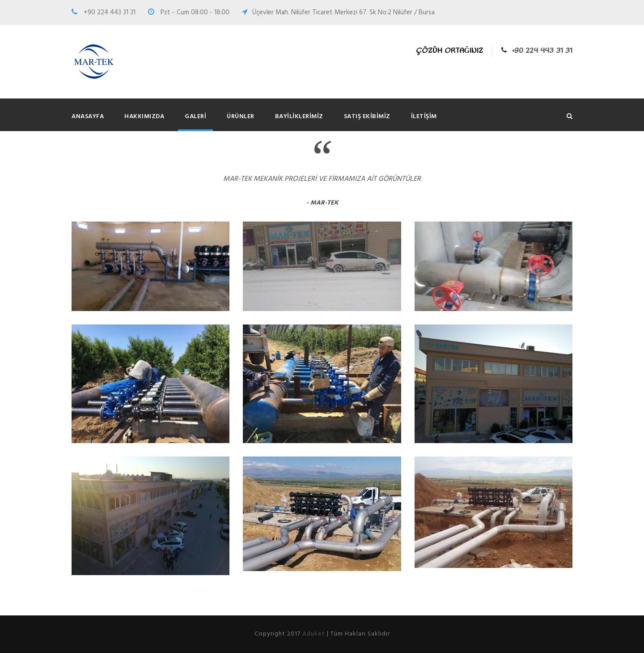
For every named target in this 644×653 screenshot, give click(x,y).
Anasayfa (88, 117)
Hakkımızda (144, 117)
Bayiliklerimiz (299, 117)
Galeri (195, 117)
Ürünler (241, 117)
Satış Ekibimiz (367, 117)
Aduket (314, 634)
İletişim (424, 117)
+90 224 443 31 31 (542, 51)
